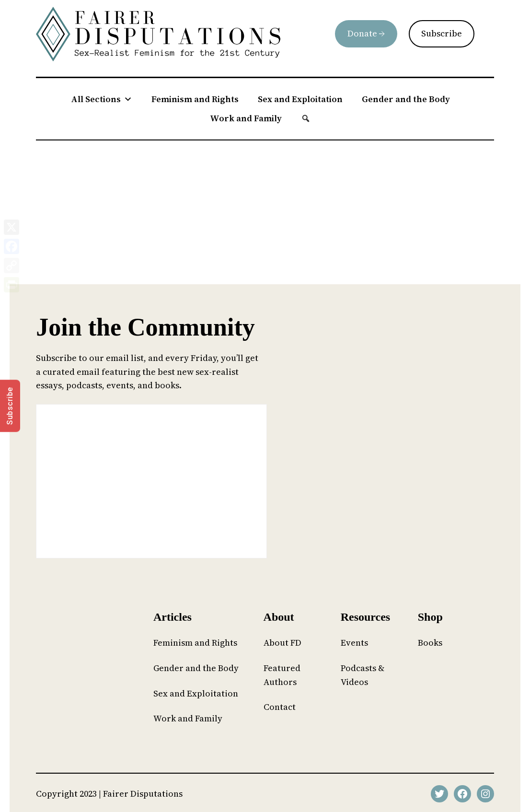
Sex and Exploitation (300, 99)
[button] (306, 118)
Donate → (366, 33)
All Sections (102, 99)
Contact (280, 707)
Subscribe (442, 33)
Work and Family (246, 118)
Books (430, 643)
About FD (282, 643)
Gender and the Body (406, 99)
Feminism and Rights (195, 99)
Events (354, 643)
